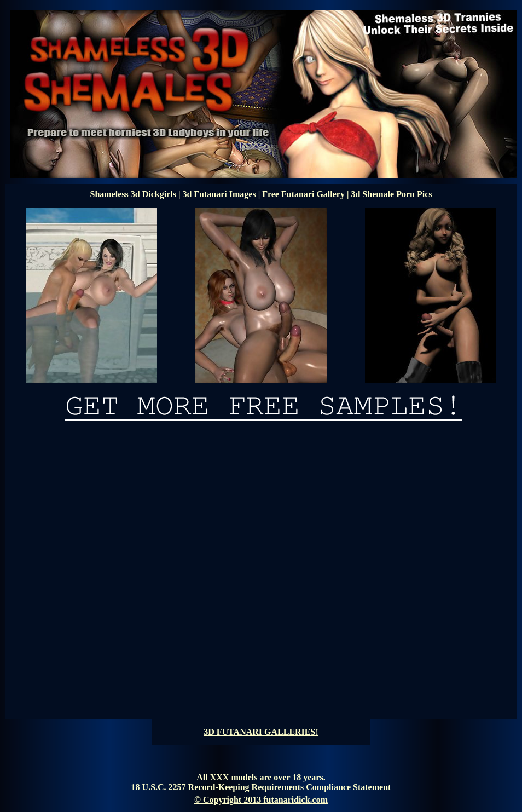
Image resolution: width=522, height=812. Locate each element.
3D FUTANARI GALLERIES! (261, 732)
